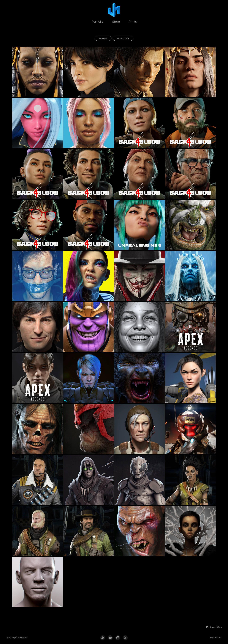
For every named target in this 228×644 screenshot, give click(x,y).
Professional (123, 38)
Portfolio (97, 22)
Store (116, 22)
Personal (103, 38)
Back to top (215, 638)
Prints (133, 22)
